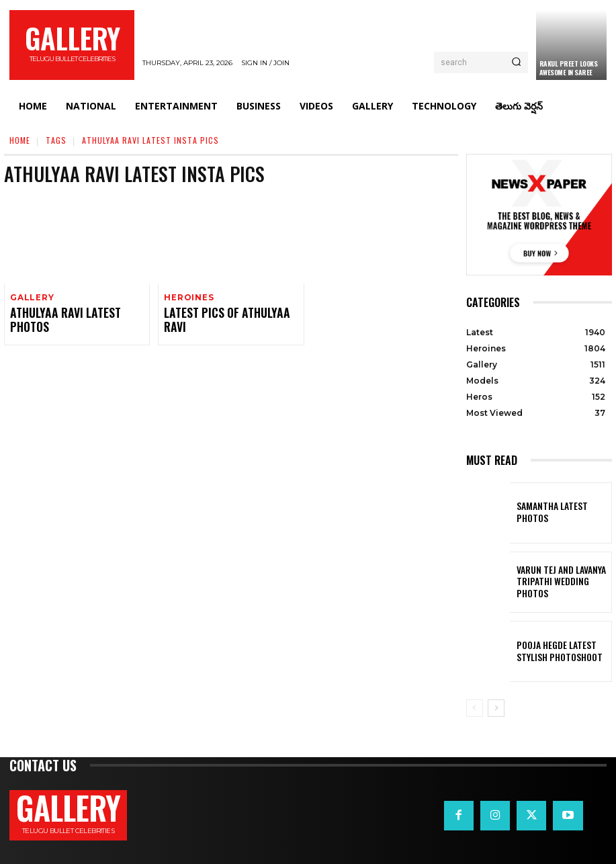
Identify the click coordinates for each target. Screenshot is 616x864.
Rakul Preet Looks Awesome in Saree (569, 68)
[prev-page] (475, 708)
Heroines (187, 298)
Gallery (31, 298)
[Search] (516, 62)
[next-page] (496, 708)
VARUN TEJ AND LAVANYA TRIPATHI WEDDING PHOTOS (559, 582)
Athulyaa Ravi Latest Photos (75, 314)
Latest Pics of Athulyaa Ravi (228, 314)
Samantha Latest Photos (560, 513)
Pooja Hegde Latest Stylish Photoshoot (563, 651)
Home (20, 140)
